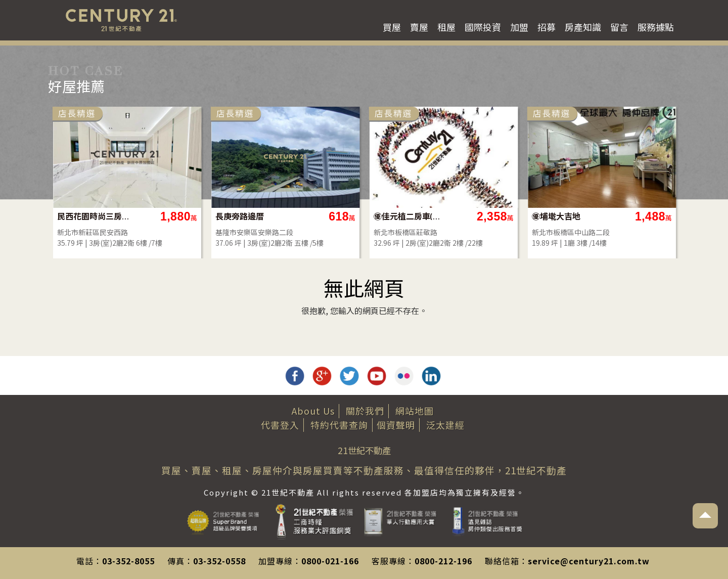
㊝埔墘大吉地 (556, 216)
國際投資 (483, 27)
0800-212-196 (443, 561)
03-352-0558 (219, 561)
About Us (313, 411)
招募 (547, 27)
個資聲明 (396, 425)
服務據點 (656, 27)
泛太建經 (445, 425)
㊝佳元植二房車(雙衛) (410, 216)
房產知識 (583, 27)
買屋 (392, 27)
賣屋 (419, 27)
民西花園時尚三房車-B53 (94, 216)
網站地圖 (415, 411)
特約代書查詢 (339, 425)
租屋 (446, 27)
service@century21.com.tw (589, 561)
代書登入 (280, 425)
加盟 (519, 27)
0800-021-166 (330, 561)
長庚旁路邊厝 (240, 216)
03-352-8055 (128, 561)
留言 (619, 27)
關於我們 (365, 411)
